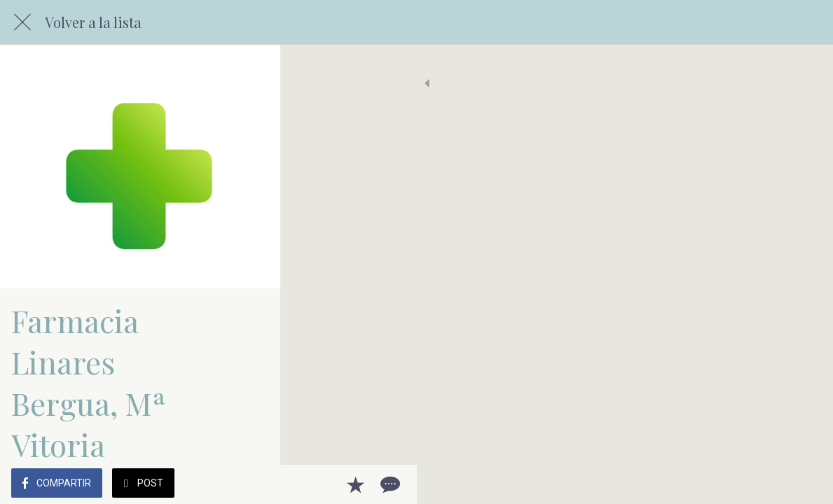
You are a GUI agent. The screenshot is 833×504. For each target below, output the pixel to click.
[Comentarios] (805, 484)
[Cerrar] (22, 22)
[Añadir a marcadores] (771, 484)
